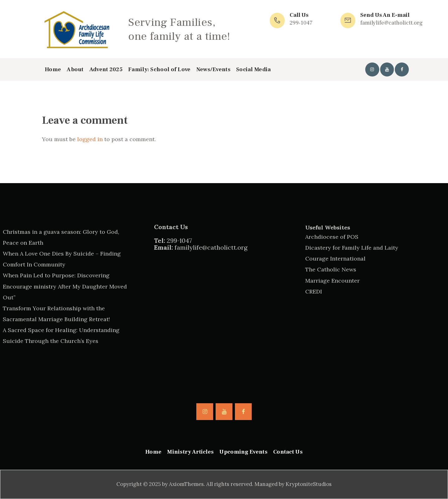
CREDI (314, 291)
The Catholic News (331, 269)
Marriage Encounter (332, 281)
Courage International (335, 259)
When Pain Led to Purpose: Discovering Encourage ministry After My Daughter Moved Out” (65, 286)
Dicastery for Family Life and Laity (352, 248)
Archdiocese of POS (332, 237)
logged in (90, 139)
